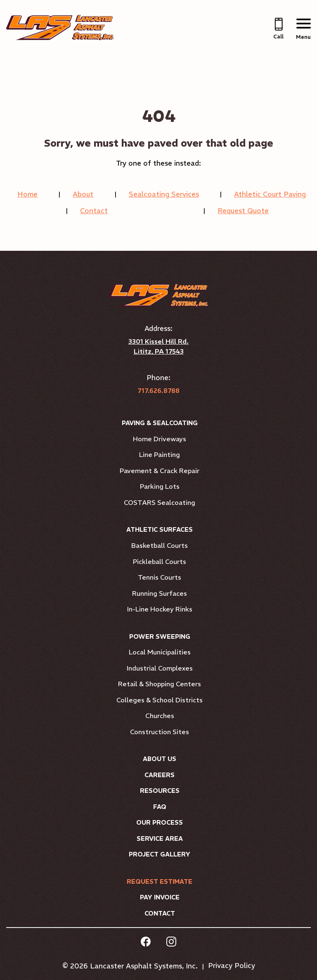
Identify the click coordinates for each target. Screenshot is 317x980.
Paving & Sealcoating (160, 423)
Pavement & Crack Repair (160, 471)
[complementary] (298, 961)
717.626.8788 (158, 390)
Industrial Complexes (160, 668)
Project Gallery (160, 854)
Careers (160, 775)
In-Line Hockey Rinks (160, 609)
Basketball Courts (160, 545)
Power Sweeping (160, 636)
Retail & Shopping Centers (160, 684)
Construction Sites (160, 732)
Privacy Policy (232, 966)
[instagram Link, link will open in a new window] (171, 943)
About (83, 194)
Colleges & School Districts (160, 700)
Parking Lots (160, 486)
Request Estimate (160, 881)
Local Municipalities (160, 652)
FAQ (160, 807)
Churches (160, 716)
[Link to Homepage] (60, 38)
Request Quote (243, 211)
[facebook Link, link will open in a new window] (146, 943)
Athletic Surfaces (160, 529)
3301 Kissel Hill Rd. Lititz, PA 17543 (158, 346)
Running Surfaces (160, 593)
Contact (94, 211)
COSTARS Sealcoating (160, 502)
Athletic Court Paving (270, 194)
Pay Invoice (160, 897)
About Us (160, 759)
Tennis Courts (160, 577)
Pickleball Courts (160, 561)
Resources (160, 791)
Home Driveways (160, 439)
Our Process (160, 822)
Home (27, 194)
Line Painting (160, 454)
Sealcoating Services (164, 194)
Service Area (160, 838)
